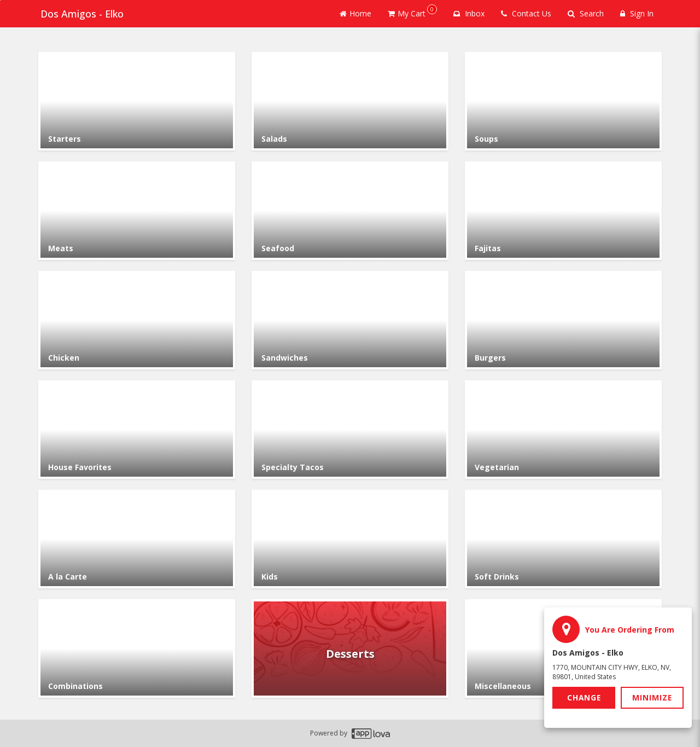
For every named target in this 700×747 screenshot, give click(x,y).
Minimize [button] (652, 697)
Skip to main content (0, 0)
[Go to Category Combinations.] (137, 648)
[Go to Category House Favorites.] (137, 430)
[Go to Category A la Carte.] (137, 539)
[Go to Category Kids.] (350, 539)
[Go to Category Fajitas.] (563, 211)
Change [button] (584, 697)
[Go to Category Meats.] (137, 211)
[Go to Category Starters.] (137, 101)
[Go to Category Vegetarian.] (563, 430)
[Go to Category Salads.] (350, 101)
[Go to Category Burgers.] (563, 320)
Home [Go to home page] (355, 13)
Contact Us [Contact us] (526, 13)
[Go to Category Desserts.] (350, 648)
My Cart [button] (412, 11)
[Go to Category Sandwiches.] (350, 320)
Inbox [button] (469, 13)
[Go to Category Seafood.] (350, 211)
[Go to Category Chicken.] (137, 320)
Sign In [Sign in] (637, 13)
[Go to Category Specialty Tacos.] (350, 430)
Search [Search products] (586, 13)
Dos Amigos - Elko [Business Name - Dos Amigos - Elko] (80, 14)
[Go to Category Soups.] (563, 101)
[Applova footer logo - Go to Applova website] (371, 734)
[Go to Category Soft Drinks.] (563, 539)
